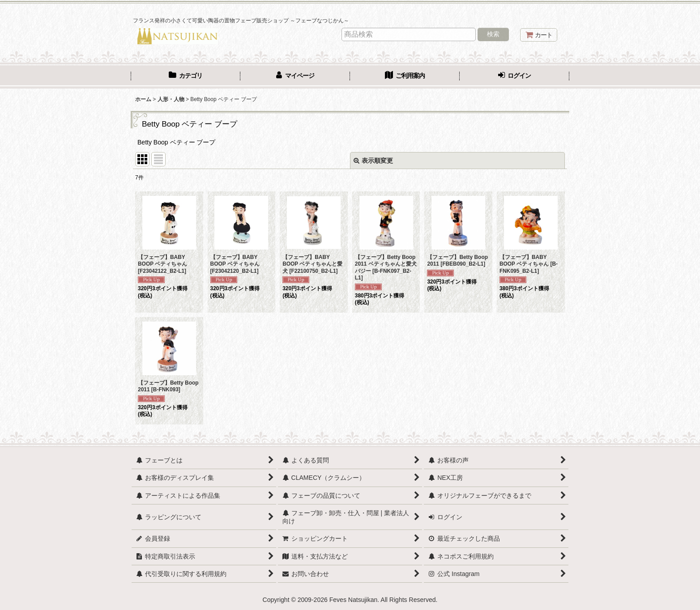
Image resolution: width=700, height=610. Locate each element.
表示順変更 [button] (373, 161)
